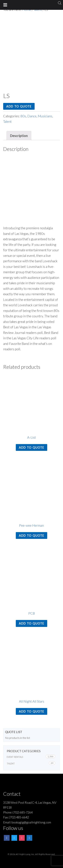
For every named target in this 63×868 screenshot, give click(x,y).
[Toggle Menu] (5, 5)
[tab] (19, 136)
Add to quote (19, 106)
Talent (7, 121)
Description (19, 136)
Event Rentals (15, 757)
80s (23, 116)
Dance (32, 116)
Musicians (45, 116)
